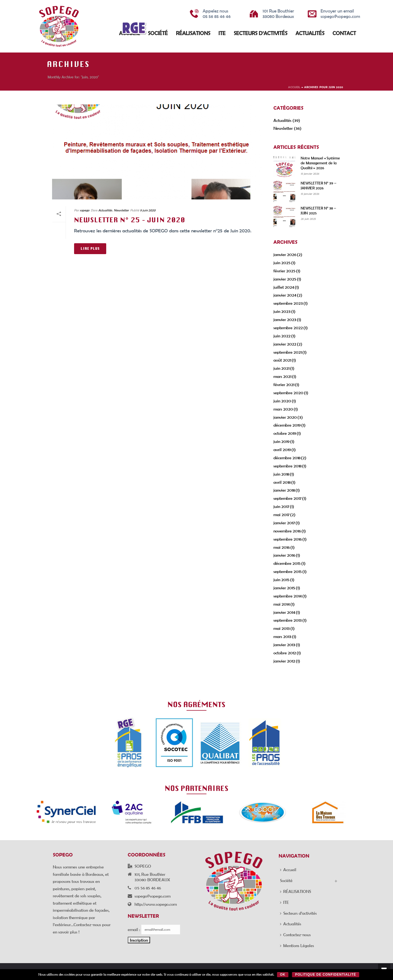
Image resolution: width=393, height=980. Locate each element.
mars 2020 (283, 409)
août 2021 (282, 360)
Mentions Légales (297, 945)
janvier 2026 (285, 254)
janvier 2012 (284, 661)
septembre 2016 (288, 539)
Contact (344, 33)
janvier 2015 (284, 588)
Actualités (310, 33)
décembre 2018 (287, 458)
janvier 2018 (284, 490)
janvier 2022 (285, 344)
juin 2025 (282, 263)
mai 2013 (282, 628)
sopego (85, 210)
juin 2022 (282, 336)
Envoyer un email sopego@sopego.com (340, 13)
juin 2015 (281, 580)
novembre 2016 (287, 531)
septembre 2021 (288, 352)
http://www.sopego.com (156, 904)
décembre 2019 (287, 425)
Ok (283, 975)
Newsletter (121, 210)
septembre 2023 (288, 303)
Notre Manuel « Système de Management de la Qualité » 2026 (320, 163)
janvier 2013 (284, 645)
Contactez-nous (295, 935)
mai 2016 (282, 547)
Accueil (294, 87)
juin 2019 (281, 441)
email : (134, 929)
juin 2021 (281, 368)
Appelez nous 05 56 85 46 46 (217, 13)
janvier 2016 (284, 555)
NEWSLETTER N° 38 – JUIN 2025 (318, 211)
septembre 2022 (288, 328)
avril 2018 (282, 482)
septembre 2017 (287, 498)
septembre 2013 (288, 620)
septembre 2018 (287, 466)
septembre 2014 (288, 596)
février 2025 (284, 271)
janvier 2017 (284, 523)
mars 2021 (282, 376)
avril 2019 (282, 449)
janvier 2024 (285, 295)
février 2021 (284, 384)
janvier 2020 (285, 417)
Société (158, 33)
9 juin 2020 (148, 210)
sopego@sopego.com (153, 896)
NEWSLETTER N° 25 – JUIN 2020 (130, 220)
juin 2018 (281, 474)
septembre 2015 (288, 571)
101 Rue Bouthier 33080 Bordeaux (278, 13)
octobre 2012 (285, 653)
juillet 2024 (284, 287)
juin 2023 (282, 311)
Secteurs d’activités (261, 33)
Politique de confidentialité (325, 975)
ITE (222, 33)
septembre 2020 (288, 393)
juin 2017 (281, 506)
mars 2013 (282, 636)
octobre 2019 (285, 433)
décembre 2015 (287, 563)
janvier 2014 (284, 612)
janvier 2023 (285, 319)
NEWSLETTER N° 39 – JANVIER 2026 (319, 186)
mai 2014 (282, 604)
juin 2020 (282, 401)
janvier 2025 (285, 279)
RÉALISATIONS (193, 33)
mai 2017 (281, 514)
